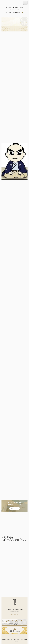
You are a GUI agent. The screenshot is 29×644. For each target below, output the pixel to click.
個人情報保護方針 (14, 614)
